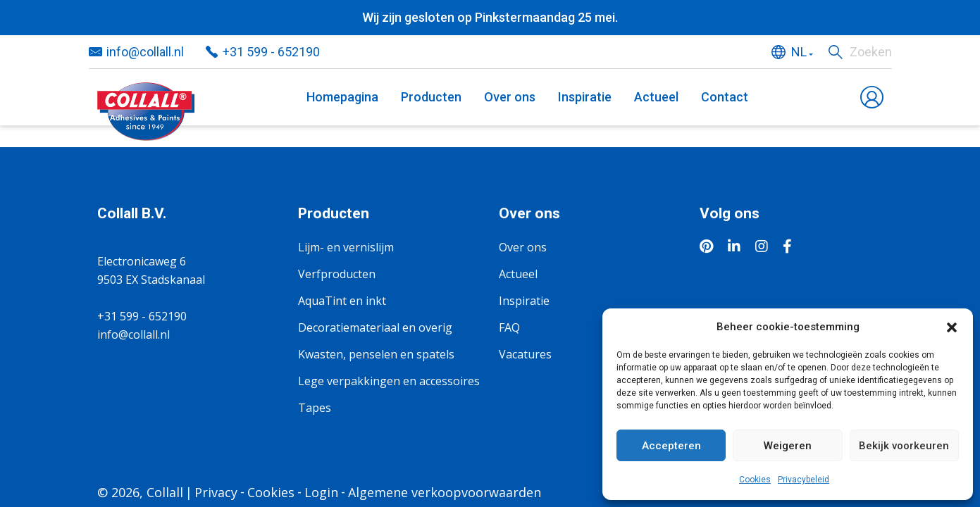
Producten (431, 97)
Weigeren (788, 446)
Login (321, 492)
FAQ (509, 327)
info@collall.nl (145, 52)
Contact (725, 97)
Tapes (315, 408)
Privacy (216, 492)
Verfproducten (337, 274)
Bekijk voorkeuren (904, 446)
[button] (952, 327)
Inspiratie (585, 97)
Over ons (510, 97)
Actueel (656, 97)
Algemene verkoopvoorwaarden (445, 492)
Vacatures (525, 354)
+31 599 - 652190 (271, 52)
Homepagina (342, 97)
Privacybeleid (804, 480)
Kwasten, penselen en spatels (376, 354)
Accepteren (671, 446)
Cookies (755, 480)
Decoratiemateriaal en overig (375, 327)
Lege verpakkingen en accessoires (389, 381)
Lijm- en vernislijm (346, 247)
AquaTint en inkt (342, 301)
